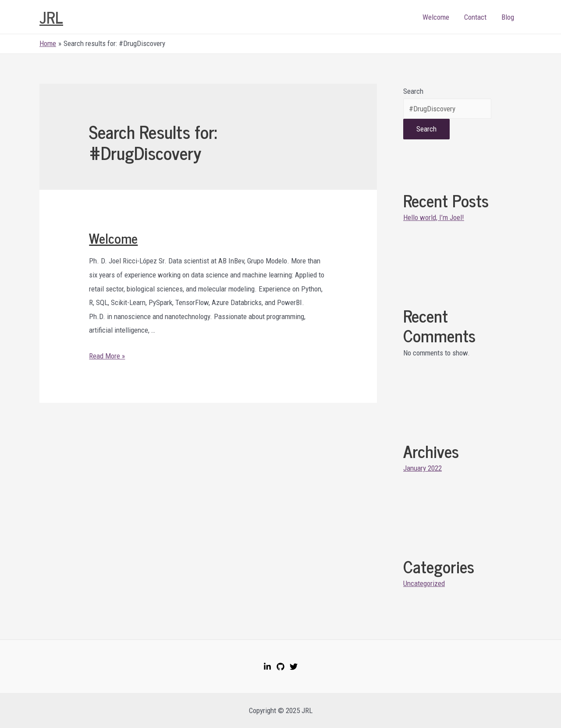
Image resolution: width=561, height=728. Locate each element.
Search (413, 91)
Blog (508, 17)
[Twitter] (294, 667)
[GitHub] (280, 667)
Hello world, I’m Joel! (434, 217)
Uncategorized (424, 583)
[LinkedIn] (267, 667)
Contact (475, 17)
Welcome (436, 17)
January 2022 (423, 468)
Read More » (107, 356)
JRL (51, 17)
